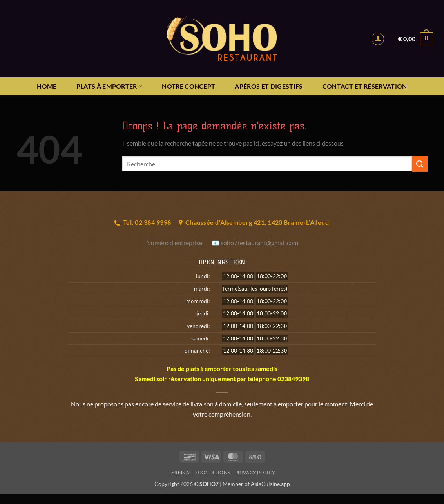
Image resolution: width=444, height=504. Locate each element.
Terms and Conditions (199, 472)
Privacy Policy (256, 472)
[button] (378, 39)
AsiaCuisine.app (270, 484)
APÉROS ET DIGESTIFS (269, 86)
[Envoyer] (420, 164)
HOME (47, 86)
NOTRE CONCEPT (188, 86)
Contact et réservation (365, 86)
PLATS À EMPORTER (110, 86)
